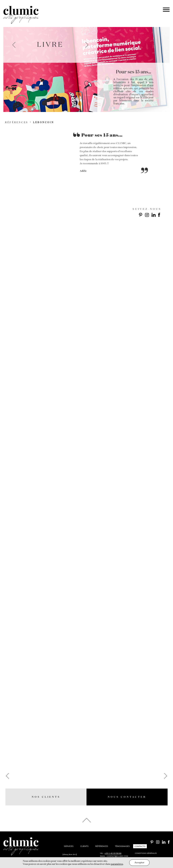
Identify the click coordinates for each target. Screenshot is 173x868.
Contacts (140, 846)
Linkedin (154, 215)
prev (14, 45)
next (87, 45)
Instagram (147, 215)
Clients (84, 846)
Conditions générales (146, 853)
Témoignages (122, 846)
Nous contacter (127, 797)
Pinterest (141, 215)
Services (69, 846)
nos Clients (46, 797)
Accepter (139, 863)
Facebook (159, 215)
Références (17, 123)
